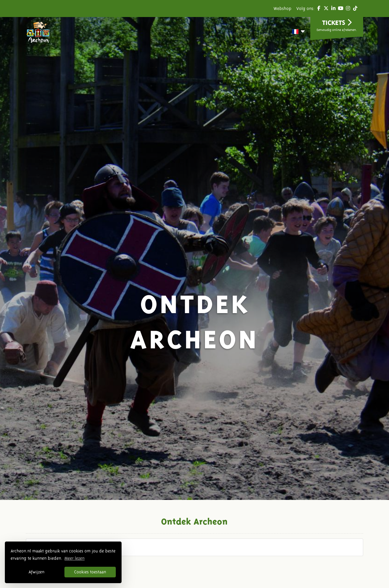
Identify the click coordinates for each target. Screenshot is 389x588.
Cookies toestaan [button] (90, 572)
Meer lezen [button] (74, 558)
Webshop (282, 9)
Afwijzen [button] (36, 572)
